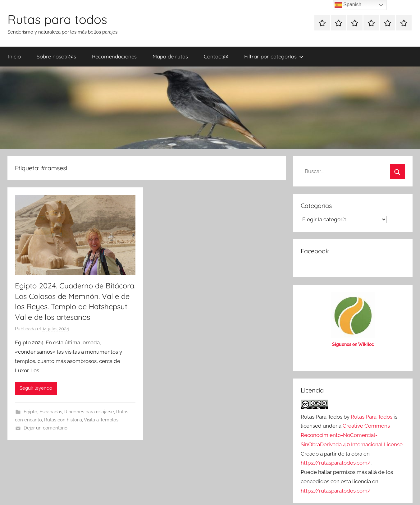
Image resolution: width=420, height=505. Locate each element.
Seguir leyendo (36, 388)
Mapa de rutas (170, 56)
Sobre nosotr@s (56, 56)
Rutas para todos (57, 19)
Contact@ (216, 56)
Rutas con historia (63, 420)
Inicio (14, 56)
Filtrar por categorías (274, 56)
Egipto (30, 412)
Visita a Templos (101, 420)
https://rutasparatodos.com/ (336, 463)
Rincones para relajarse (89, 412)
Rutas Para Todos (372, 417)
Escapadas (51, 412)
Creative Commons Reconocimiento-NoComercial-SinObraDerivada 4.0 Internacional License (352, 435)
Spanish (348, 5)
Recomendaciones (114, 56)
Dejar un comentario (46, 428)
